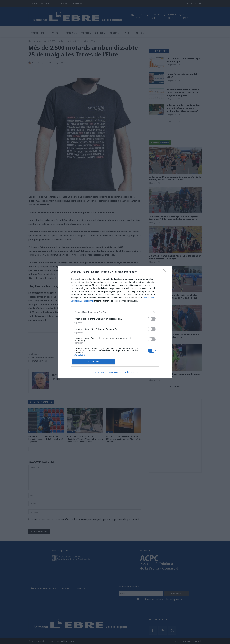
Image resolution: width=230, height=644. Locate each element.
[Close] (166, 272)
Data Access (115, 372)
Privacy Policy (132, 372)
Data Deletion (98, 372)
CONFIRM (94, 362)
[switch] (152, 319)
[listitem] (115, 312)
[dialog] (115, 322)
